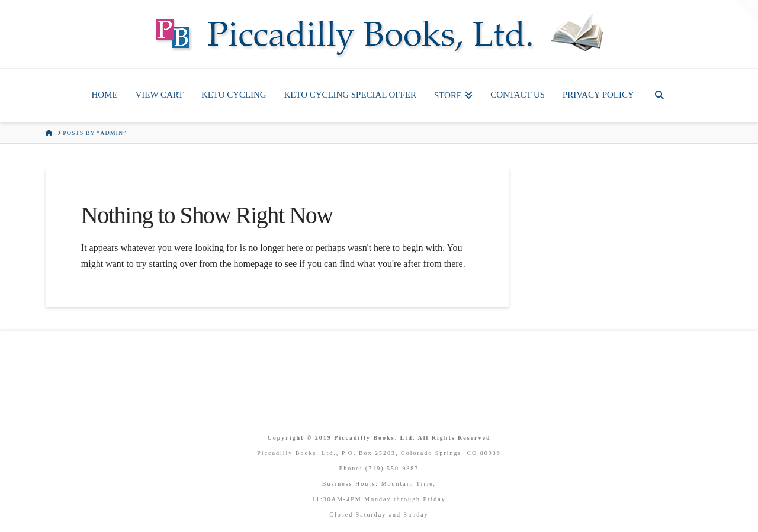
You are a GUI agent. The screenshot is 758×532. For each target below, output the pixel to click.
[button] (747, 11)
